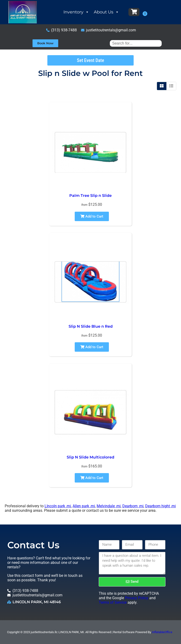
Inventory (76, 12)
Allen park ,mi (84, 506)
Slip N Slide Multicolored (90, 457)
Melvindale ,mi (109, 506)
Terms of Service (113, 602)
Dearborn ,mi (133, 506)
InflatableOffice (162, 632)
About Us (106, 12)
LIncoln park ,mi (58, 506)
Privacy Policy (137, 598)
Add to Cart (92, 216)
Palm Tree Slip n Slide (90, 196)
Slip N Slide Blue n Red (91, 326)
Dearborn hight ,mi (160, 506)
